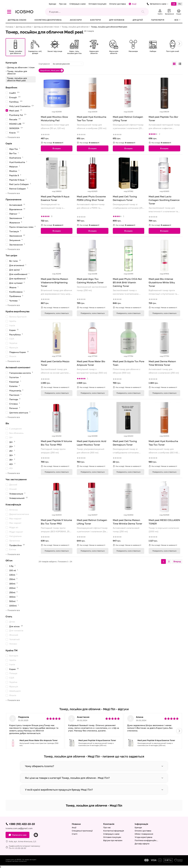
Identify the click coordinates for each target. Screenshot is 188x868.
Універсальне (17, 494)
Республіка (16, 334)
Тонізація (15, 231)
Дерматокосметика (19, 514)
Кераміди (15, 382)
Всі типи (15, 261)
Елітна (13, 549)
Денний (13, 485)
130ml (13, 575)
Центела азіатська (20, 412)
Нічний (13, 489)
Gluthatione (16, 158)
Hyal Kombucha (18, 162)
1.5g (12, 566)
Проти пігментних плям (22, 227)
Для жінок (16, 626)
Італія (12, 325)
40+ (12, 464)
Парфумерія (158, 20)
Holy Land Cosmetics (22, 106)
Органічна (14, 541)
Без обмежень (16, 433)
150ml (13, 579)
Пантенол (15, 395)
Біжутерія (95, 20)
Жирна (14, 287)
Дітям (12, 622)
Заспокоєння (17, 244)
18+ (12, 442)
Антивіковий (17, 205)
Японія (13, 356)
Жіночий (14, 635)
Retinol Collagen (19, 188)
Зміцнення (16, 240)
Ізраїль (13, 321)
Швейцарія (15, 691)
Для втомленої (18, 265)
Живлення (16, 222)
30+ (12, 455)
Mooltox (14, 171)
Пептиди (15, 399)
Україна (13, 343)
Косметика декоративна (48, 20)
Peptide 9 (15, 175)
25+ (12, 451)
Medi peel (16, 110)
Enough (15, 97)
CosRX (14, 93)
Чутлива (14, 300)
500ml (13, 601)
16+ (11, 437)
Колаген (15, 386)
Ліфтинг (14, 214)
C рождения (15, 429)
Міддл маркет (16, 532)
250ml (13, 592)
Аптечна (13, 510)
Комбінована (17, 292)
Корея (14, 330)
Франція (14, 347)
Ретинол (15, 408)
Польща (13, 673)
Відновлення (17, 209)
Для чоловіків (117, 20)
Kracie (14, 132)
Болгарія (14, 656)
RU (180, 4)
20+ (12, 446)
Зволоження (17, 218)
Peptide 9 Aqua (18, 180)
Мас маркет (15, 523)
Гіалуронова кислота (21, 373)
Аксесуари (76, 20)
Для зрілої (15, 270)
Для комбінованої (19, 274)
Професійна (17, 545)
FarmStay (16, 102)
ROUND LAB (17, 124)
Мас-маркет (15, 518)
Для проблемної (18, 278)
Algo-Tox (15, 149)
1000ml (14, 605)
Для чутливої (17, 283)
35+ (12, 460)
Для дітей (138, 20)
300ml (13, 597)
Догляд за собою (17, 20)
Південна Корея (19, 352)
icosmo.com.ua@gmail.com (19, 828)
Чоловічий (14, 639)
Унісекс (13, 644)
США (12, 339)
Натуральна (15, 536)
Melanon (15, 166)
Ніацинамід (16, 390)
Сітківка (15, 404)
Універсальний (18, 498)
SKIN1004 (16, 128)
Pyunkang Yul (18, 115)
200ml (13, 588)
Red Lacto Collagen (20, 184)
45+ (11, 468)
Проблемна (16, 296)
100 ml (14, 570)
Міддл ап (14, 527)
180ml (13, 583)
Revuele (15, 119)
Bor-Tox (14, 153)
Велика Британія (18, 317)
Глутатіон (15, 377)
